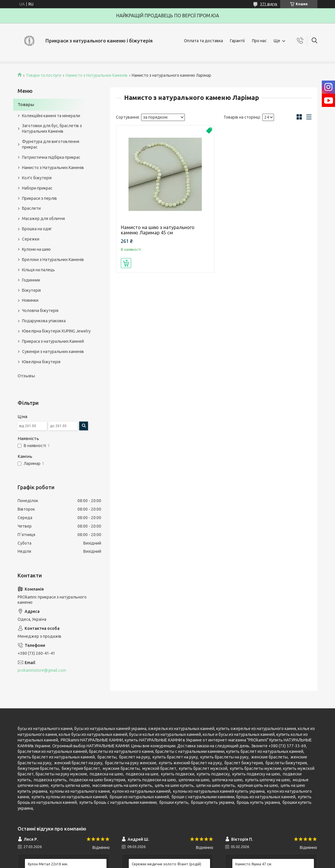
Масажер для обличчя (43, 219)
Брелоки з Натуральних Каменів (53, 260)
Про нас (259, 41)
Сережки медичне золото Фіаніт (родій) (166, 864)
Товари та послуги (44, 75)
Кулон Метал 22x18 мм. (48, 864)
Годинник (31, 280)
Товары (26, 104)
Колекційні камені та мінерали (51, 116)
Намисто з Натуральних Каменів (97, 75)
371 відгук (269, 4)
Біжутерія (31, 290)
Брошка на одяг (37, 229)
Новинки (30, 300)
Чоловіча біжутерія (40, 311)
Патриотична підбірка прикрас (51, 157)
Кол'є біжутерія (37, 178)
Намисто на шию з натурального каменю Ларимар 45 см (158, 230)
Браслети (31, 208)
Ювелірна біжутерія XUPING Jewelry (56, 331)
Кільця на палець (38, 270)
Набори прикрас (37, 188)
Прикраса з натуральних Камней (53, 341)
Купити (126, 263)
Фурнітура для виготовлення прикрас (51, 144)
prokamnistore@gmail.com (42, 670)
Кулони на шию (36, 249)
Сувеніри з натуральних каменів (53, 352)
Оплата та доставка (203, 41)
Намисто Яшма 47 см (253, 864)
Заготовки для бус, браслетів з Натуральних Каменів (52, 128)
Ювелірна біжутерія (41, 362)
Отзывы (26, 376)
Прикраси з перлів (39, 198)
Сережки (31, 239)
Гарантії (237, 41)
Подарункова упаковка (44, 321)
